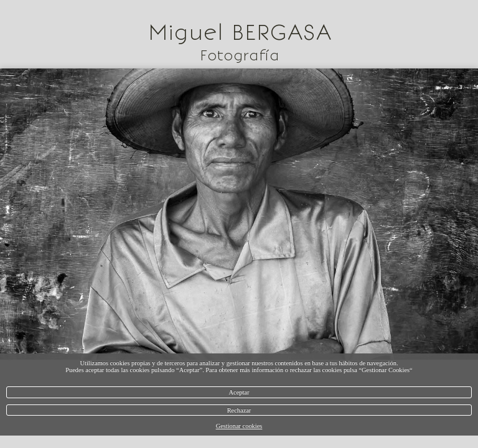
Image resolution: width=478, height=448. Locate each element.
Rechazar (239, 410)
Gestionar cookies (239, 426)
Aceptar (239, 392)
